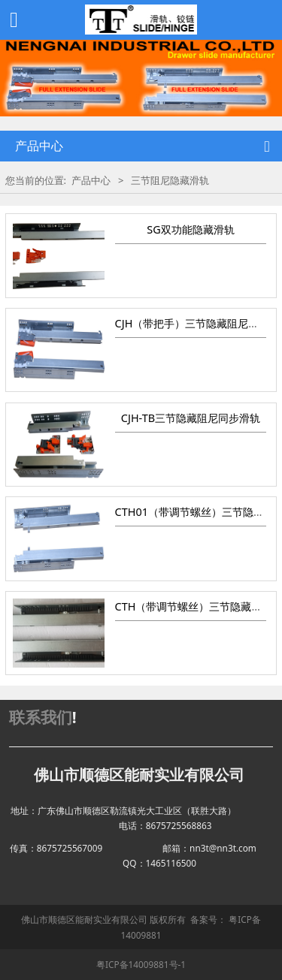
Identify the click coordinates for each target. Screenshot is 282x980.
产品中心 (91, 180)
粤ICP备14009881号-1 (141, 964)
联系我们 (41, 717)
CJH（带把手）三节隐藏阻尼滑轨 (193, 323)
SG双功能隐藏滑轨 (190, 229)
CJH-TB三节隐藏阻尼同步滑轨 (191, 418)
